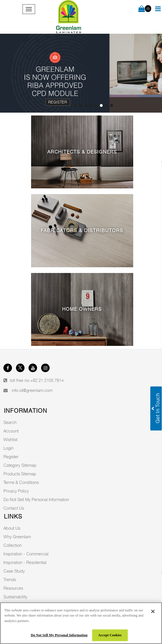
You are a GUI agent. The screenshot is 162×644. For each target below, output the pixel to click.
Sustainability (15, 597)
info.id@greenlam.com (32, 390)
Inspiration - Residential (25, 562)
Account (11, 431)
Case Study (14, 571)
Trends (10, 579)
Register (58, 102)
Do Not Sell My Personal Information (36, 499)
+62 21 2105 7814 (47, 380)
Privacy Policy (16, 491)
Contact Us (14, 508)
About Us (12, 528)
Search (10, 422)
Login (8, 448)
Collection (13, 545)
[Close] (153, 611)
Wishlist (10, 439)
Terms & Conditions (21, 482)
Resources (13, 588)
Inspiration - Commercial (26, 554)
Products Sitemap (20, 474)
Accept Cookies (110, 635)
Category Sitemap (20, 465)
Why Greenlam (17, 537)
